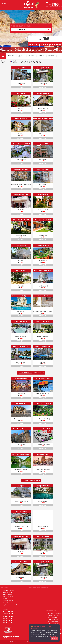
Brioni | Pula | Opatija (8, 596)
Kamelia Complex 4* (8, 607)
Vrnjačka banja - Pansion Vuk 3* (10, 605)
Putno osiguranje (53, 620)
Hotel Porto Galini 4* (8, 594)
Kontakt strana (56, 6)
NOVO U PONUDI (39, 373)
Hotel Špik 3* (6, 609)
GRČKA (26, 480)
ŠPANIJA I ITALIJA (35, 480)
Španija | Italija (21, 56)
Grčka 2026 (11, 55)
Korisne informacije (54, 615)
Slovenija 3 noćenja (7, 603)
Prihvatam (55, 638)
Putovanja (41, 55)
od (45, 39)
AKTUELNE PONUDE (26, 373)
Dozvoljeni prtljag (53, 622)
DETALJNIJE (21, 87)
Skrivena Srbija (4, 62)
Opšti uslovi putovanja (54, 613)
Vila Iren (5, 599)
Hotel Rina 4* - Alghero (8, 590)
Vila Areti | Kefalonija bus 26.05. (45, 44)
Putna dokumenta (53, 624)
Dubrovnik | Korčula (8, 592)
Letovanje (31, 55)
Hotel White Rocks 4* (8, 601)
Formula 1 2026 (51, 56)
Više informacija (53, 636)
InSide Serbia (15, 62)
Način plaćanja (52, 617)
